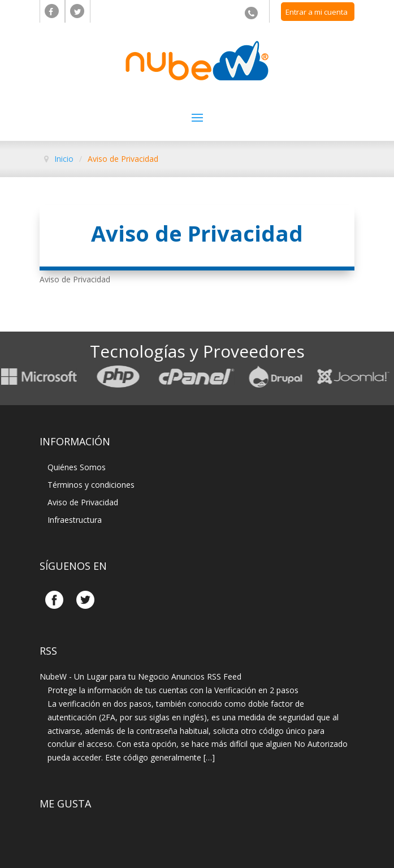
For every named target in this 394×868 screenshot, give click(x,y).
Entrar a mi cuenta (317, 12)
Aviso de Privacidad (83, 502)
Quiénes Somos (77, 467)
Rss (48, 651)
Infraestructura (75, 520)
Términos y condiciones (91, 485)
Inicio (64, 159)
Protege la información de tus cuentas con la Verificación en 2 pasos (173, 690)
